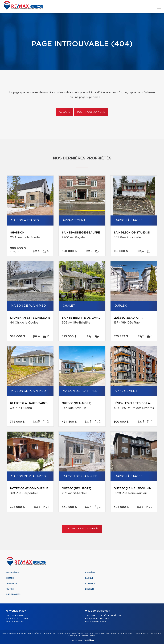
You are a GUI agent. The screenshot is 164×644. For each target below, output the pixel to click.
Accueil (64, 112)
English (89, 589)
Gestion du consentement (83, 636)
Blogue (89, 578)
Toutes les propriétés (82, 529)
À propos (12, 584)
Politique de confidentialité (121, 633)
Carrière (90, 573)
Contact (90, 584)
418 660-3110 (18, 622)
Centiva (89, 640)
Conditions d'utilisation (149, 633)
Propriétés (13, 573)
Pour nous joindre (91, 112)
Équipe (10, 578)
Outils (10, 589)
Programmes (13, 594)
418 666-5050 (98, 622)
